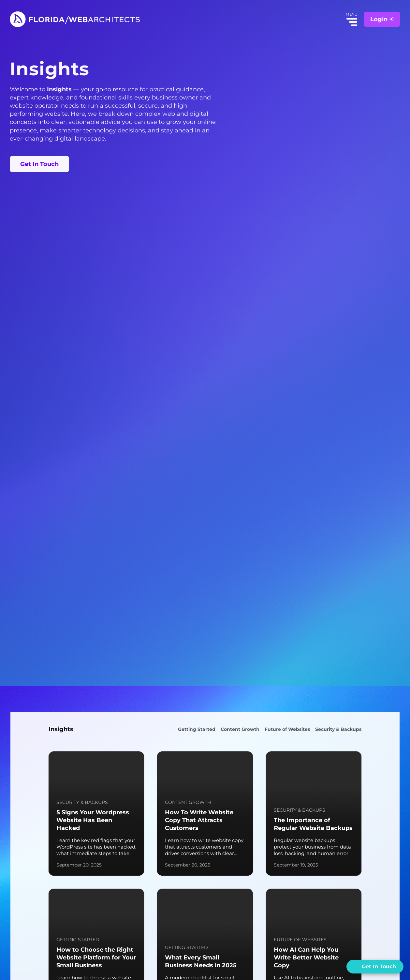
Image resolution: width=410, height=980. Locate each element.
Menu (353, 22)
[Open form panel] (375, 967)
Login (382, 19)
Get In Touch (39, 164)
